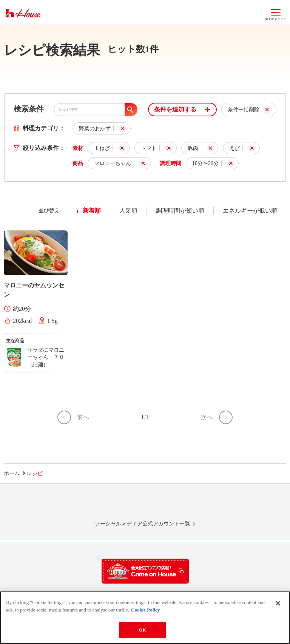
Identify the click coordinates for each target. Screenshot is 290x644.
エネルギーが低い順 (250, 211)
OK (142, 630)
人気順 (128, 211)
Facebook (175, 505)
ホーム (12, 473)
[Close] (278, 603)
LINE (55, 505)
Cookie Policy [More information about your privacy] (145, 610)
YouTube (235, 505)
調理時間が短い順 (180, 211)
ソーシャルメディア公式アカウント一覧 (142, 524)
